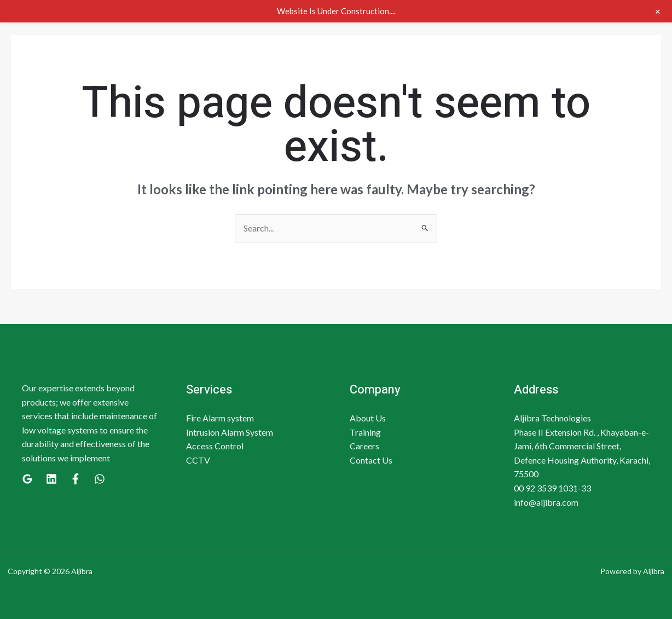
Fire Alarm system (220, 418)
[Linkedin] (51, 479)
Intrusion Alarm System (230, 432)
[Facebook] (76, 479)
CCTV (198, 460)
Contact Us (371, 460)
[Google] (27, 479)
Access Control (215, 446)
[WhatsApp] (100, 479)
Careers (364, 446)
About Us (368, 418)
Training (365, 432)
